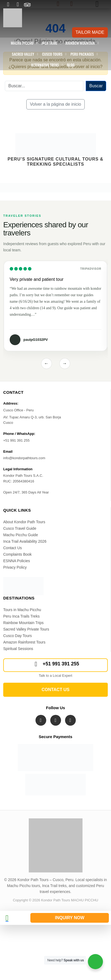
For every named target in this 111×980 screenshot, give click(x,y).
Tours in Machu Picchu (22, 610)
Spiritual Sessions (18, 649)
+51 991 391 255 (56, 664)
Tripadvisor (91, 269)
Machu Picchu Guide (21, 535)
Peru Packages (82, 54)
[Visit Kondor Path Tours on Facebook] (41, 720)
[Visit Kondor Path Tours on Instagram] (56, 720)
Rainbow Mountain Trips (23, 623)
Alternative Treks (45, 65)
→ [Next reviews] (65, 363)
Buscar (96, 86)
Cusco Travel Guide (20, 528)
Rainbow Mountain (80, 43)
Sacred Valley (23, 54)
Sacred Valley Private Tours (26, 629)
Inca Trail (49, 43)
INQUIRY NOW (69, 918)
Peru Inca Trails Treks (21, 616)
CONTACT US (56, 690)
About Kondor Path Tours (24, 522)
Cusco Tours (52, 54)
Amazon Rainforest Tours (24, 642)
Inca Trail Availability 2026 (25, 541)
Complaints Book (17, 554)
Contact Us (12, 548)
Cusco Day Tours (17, 636)
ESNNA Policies (17, 561)
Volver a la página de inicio (55, 104)
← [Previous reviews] (46, 363)
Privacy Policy (15, 567)
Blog (71, 65)
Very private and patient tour (37, 279)
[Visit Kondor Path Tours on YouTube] (70, 720)
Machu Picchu (22, 43)
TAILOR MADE (90, 32)
